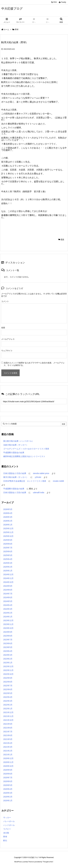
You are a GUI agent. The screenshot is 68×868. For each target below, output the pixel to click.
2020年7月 (8, 778)
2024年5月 (8, 601)
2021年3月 (8, 747)
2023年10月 (8, 628)
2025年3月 (8, 563)
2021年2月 (8, 751)
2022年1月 (8, 709)
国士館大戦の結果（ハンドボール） (19, 441)
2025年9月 (8, 540)
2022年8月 (8, 682)
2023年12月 (8, 620)
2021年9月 (8, 724)
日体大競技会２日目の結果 (15, 473)
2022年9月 (8, 678)
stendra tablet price (41, 473)
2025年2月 (8, 567)
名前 (3, 328)
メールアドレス (8, 339)
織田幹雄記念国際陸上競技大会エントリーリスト (24, 456)
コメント (5, 301)
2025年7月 (8, 548)
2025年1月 (8, 571)
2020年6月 (8, 781)
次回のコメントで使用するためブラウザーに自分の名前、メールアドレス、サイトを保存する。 (34, 364)
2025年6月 (8, 551)
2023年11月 (8, 624)
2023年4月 (8, 651)
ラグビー (7, 829)
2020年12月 (8, 758)
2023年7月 (8, 640)
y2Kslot (38, 477)
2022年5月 (8, 693)
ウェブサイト (7, 351)
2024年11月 (8, 578)
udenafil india (39, 493)
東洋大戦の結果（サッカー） (16, 477)
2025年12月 (8, 528)
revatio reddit (58, 481)
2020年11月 (8, 762)
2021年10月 (8, 720)
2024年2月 (8, 613)
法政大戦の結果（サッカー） (16, 445)
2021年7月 (8, 732)
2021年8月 (8, 728)
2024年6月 (8, 597)
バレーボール (9, 821)
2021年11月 (8, 716)
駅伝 (5, 840)
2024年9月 (8, 586)
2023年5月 (8, 647)
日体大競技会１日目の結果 (15, 493)
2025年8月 (8, 544)
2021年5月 (8, 739)
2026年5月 (8, 509)
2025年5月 (8, 555)
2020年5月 (8, 785)
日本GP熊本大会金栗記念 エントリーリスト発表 (25, 481)
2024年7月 (8, 594)
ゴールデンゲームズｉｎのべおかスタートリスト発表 (26, 449)
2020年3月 (8, 793)
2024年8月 (8, 590)
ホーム (6, 29)
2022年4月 (8, 697)
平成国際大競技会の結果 (14, 453)
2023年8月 (8, 636)
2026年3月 (8, 517)
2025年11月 (8, 532)
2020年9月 (8, 770)
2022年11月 (8, 670)
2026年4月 (8, 513)
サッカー (7, 818)
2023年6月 (8, 643)
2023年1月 (8, 663)
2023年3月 (8, 655)
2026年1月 (8, 525)
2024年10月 (8, 582)
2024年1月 (8, 617)
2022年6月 (8, 689)
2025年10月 (8, 536)
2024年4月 (8, 605)
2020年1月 (8, 801)
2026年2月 (8, 521)
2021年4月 (8, 743)
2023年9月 (8, 632)
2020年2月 (8, 797)
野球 (17, 29)
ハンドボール (9, 825)
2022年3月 (8, 701)
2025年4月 (8, 559)
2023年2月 (8, 659)
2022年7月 (8, 686)
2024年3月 (8, 609)
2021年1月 (8, 755)
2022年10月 (8, 674)
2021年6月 (8, 735)
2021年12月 (8, 712)
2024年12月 (8, 574)
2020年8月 (8, 774)
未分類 (6, 833)
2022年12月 (8, 666)
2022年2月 (8, 705)
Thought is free (48, 862)
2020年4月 (8, 789)
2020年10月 (8, 766)
